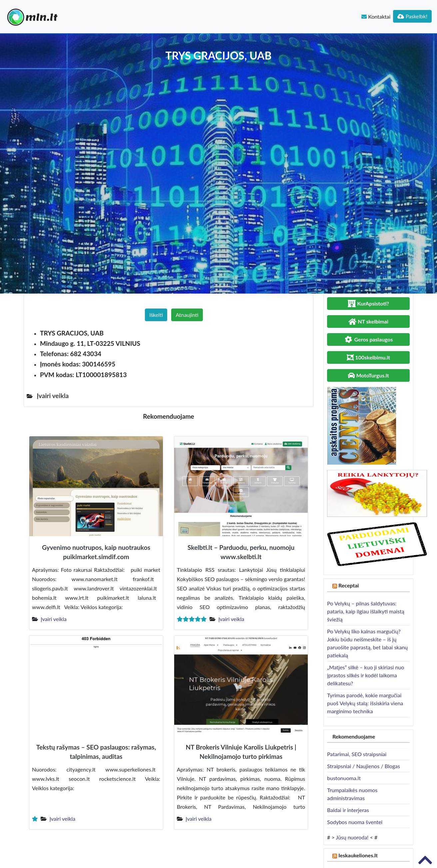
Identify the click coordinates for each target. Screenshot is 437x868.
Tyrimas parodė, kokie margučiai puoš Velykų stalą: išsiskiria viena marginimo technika (365, 703)
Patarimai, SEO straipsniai (357, 754)
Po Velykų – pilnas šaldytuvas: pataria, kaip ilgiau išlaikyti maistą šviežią (366, 611)
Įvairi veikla (54, 619)
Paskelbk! (412, 16)
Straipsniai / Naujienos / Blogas (364, 766)
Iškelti (156, 315)
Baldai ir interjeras (348, 810)
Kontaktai (376, 16)
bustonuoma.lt (344, 778)
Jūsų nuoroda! (352, 837)
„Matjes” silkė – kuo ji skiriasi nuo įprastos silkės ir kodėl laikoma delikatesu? (366, 675)
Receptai (349, 585)
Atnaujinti (187, 315)
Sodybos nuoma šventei (355, 822)
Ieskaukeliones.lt (358, 855)
